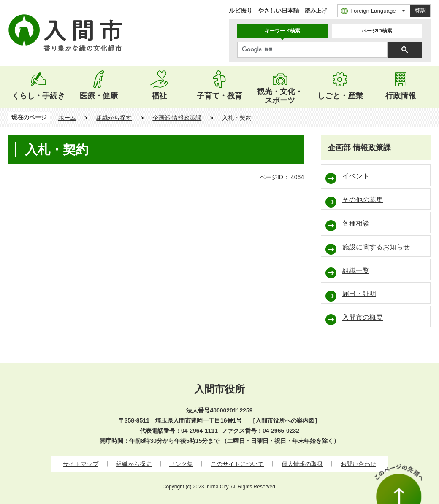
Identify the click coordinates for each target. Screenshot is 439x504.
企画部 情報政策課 (177, 118)
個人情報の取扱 (302, 464)
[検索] (314, 50)
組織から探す (114, 118)
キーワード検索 (282, 31)
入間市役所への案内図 (285, 420)
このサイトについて (237, 464)
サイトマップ (81, 464)
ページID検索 (377, 31)
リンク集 (181, 464)
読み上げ (316, 11)
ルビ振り (241, 11)
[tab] (282, 31)
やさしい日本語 (279, 11)
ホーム (67, 118)
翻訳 (420, 11)
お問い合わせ (358, 464)
